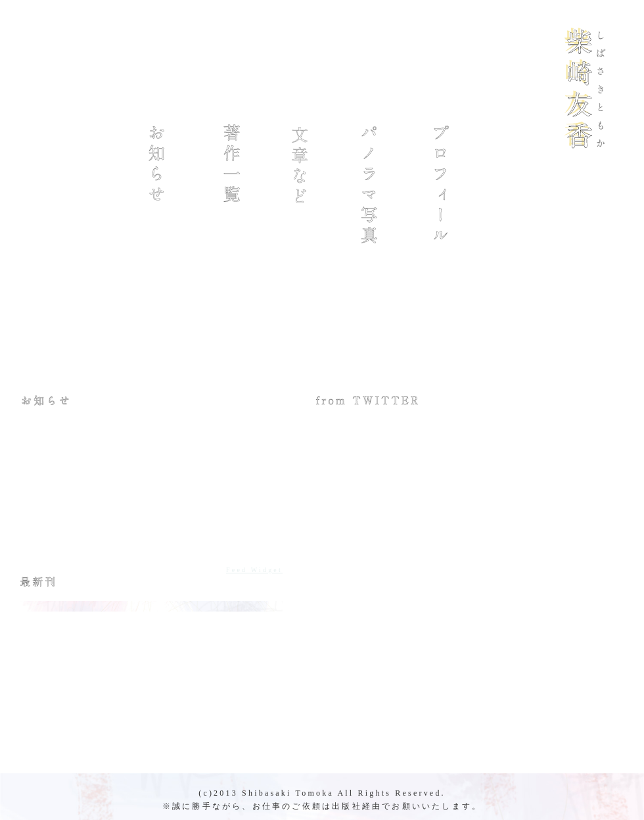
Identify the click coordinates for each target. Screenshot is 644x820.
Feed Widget (254, 570)
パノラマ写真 (372, 184)
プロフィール (444, 184)
